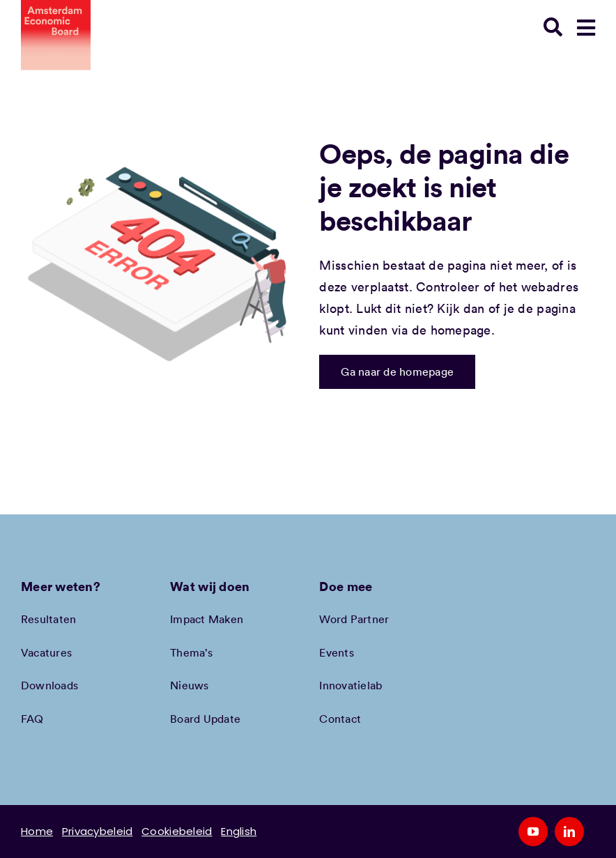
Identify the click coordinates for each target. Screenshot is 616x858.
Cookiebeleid (177, 831)
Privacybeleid (98, 831)
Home (37, 831)
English (239, 831)
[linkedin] (569, 832)
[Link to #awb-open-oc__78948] (586, 28)
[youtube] (533, 832)
